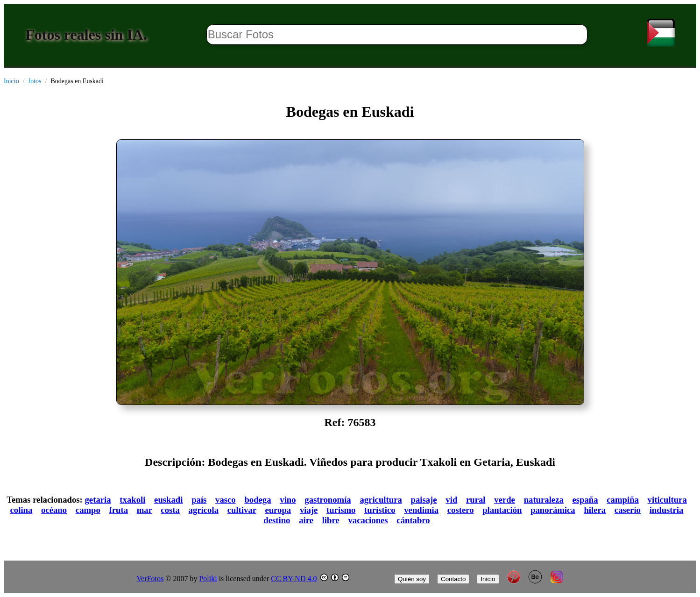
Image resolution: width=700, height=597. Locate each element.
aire (306, 520)
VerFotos (150, 579)
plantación (502, 510)
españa (585, 500)
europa (278, 510)
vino (288, 500)
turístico (380, 510)
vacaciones (368, 520)
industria (667, 510)
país (199, 500)
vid (451, 500)
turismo (341, 510)
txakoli (132, 500)
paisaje (424, 500)
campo (88, 510)
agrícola (204, 510)
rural (476, 500)
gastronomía (328, 500)
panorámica (553, 510)
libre (331, 520)
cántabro (413, 520)
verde (505, 500)
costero (461, 510)
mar (145, 510)
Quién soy (412, 579)
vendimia (421, 510)
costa (170, 510)
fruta (119, 510)
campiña (623, 500)
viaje (309, 510)
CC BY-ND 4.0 (294, 579)
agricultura (381, 500)
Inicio (11, 81)
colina (21, 510)
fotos (35, 81)
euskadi (168, 500)
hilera (595, 510)
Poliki (208, 579)
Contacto (453, 579)
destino (277, 520)
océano (54, 510)
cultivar (242, 510)
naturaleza (544, 500)
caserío (628, 510)
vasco (226, 500)
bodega (258, 500)
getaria (98, 500)
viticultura (667, 500)
